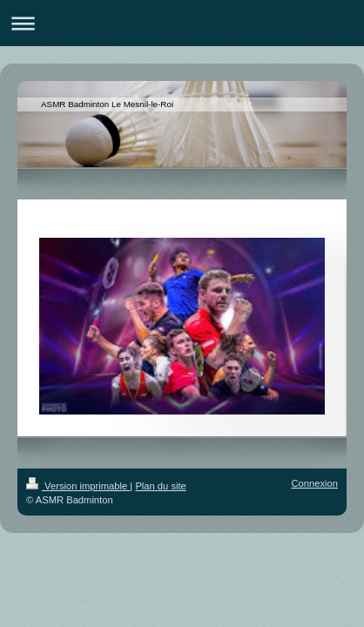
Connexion (315, 483)
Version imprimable (78, 486)
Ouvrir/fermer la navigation (182, 23)
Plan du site (160, 486)
